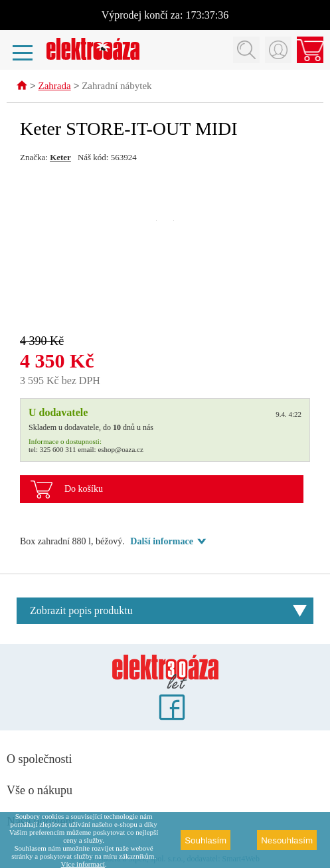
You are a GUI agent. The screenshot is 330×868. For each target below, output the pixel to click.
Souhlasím (206, 840)
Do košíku (84, 489)
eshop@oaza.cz (120, 450)
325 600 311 (58, 450)
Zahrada (55, 87)
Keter (60, 158)
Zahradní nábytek (117, 87)
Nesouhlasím (287, 840)
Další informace (161, 542)
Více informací (83, 864)
